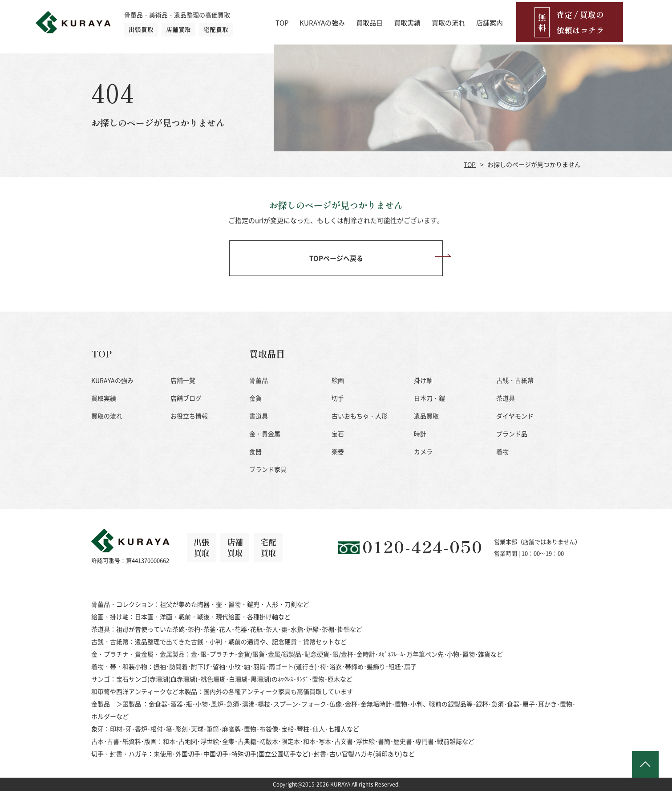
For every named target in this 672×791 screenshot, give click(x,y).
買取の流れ (497, 20)
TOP (331, 20)
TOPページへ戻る (336, 258)
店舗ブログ (186, 398)
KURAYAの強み (371, 20)
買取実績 (456, 20)
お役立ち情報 (189, 416)
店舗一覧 (183, 380)
